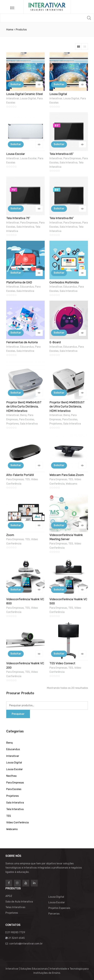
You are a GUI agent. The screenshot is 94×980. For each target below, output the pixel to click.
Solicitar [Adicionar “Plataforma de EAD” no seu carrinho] (16, 273)
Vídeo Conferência (17, 822)
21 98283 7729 (16, 932)
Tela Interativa (15, 809)
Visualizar (39, 84)
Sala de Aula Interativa (19, 902)
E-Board (55, 342)
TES (27, 479)
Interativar (13, 98)
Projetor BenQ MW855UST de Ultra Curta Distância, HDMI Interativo (67, 407)
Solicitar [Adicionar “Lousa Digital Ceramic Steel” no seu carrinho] (16, 84)
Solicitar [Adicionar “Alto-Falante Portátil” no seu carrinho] (16, 465)
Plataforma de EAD (19, 282)
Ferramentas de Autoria (22, 342)
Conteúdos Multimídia (64, 282)
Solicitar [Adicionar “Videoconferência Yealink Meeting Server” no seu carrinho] (59, 525)
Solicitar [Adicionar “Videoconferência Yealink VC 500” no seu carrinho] (59, 590)
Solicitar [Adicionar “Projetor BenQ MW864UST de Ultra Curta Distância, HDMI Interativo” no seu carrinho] (16, 393)
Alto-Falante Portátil (20, 475)
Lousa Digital (28, 98)
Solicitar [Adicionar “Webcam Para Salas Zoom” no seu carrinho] (59, 465)
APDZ (9, 896)
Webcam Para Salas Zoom (67, 475)
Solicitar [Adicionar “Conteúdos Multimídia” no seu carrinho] (59, 273)
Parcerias (54, 914)
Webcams (72, 484)
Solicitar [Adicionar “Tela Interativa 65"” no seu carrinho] (59, 144)
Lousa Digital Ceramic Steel (25, 94)
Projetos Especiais (59, 908)
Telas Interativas (15, 907)
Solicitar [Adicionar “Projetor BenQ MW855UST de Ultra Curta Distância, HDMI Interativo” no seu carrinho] (59, 393)
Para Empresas (72, 158)
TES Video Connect (62, 663)
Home (10, 30)
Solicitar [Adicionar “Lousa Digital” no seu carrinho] (59, 84)
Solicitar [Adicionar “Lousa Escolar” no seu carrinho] (16, 144)
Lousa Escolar (16, 154)
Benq (23, 415)
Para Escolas (27, 419)
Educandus (27, 287)
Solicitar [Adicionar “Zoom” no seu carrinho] (16, 525)
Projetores (12, 424)
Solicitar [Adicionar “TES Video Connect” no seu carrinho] (59, 654)
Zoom (10, 535)
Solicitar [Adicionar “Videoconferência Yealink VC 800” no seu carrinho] (16, 590)
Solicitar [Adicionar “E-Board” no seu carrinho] (59, 333)
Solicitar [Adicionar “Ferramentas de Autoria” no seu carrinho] (16, 333)
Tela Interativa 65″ (62, 154)
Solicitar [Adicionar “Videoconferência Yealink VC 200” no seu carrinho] (16, 654)
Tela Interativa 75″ (18, 218)
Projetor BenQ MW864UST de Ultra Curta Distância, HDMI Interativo (24, 407)
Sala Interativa (69, 163)
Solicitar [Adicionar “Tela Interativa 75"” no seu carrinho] (16, 208)
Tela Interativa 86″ (62, 218)
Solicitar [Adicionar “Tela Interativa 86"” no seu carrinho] (59, 208)
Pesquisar (18, 714)
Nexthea (11, 776)
